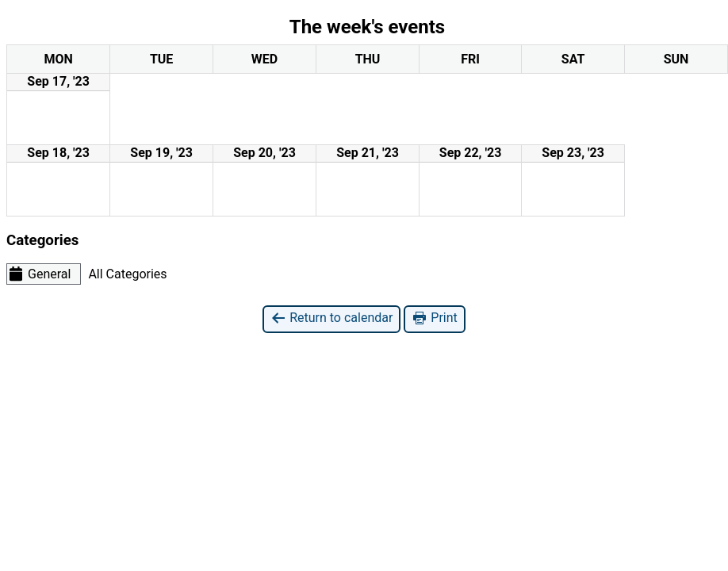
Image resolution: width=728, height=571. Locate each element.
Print (434, 318)
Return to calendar (331, 318)
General (39, 274)
